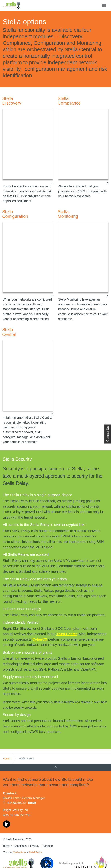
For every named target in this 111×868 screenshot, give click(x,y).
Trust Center (67, 634)
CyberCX (40, 639)
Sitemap (48, 846)
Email (32, 803)
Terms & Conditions (15, 846)
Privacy (35, 846)
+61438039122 (16, 803)
